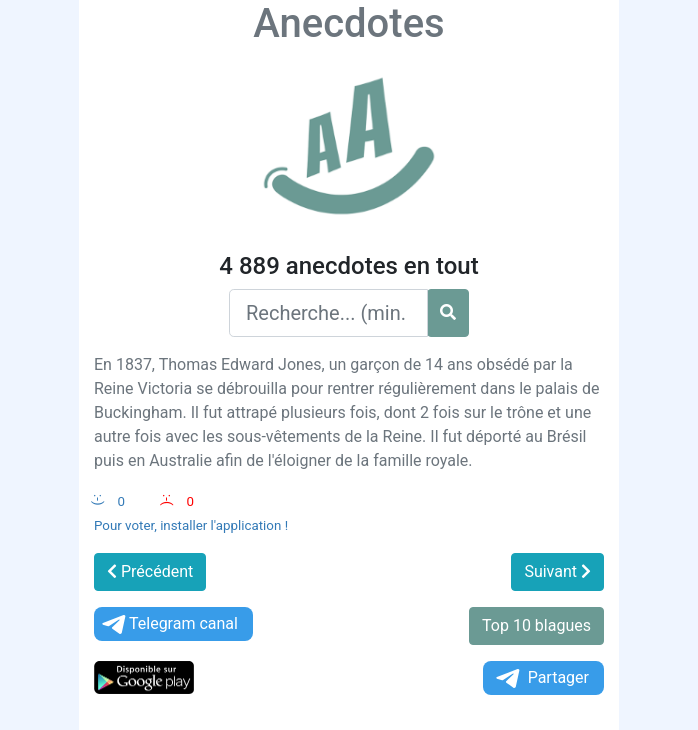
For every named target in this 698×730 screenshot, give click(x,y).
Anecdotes (348, 23)
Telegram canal (168, 624)
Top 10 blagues (536, 625)
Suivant (557, 571)
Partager (541, 678)
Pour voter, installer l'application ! (191, 525)
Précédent (150, 571)
